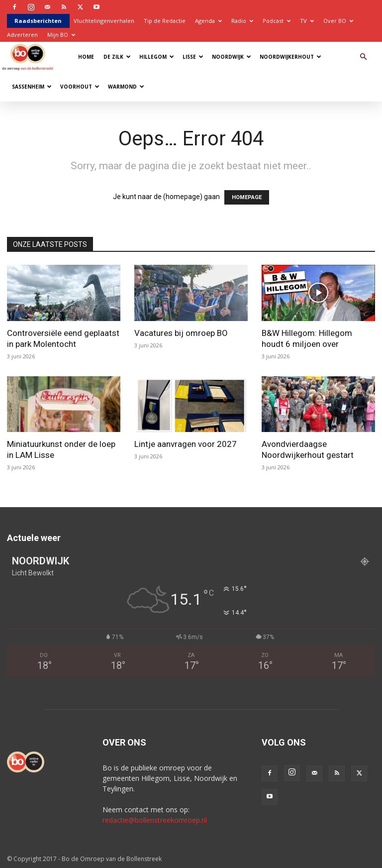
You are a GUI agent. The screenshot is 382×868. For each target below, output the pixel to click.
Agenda (208, 21)
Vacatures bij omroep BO (181, 333)
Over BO (338, 21)
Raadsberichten (38, 21)
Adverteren (22, 35)
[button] (363, 57)
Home (86, 57)
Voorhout (80, 87)
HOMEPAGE (247, 197)
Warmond (126, 87)
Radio (242, 21)
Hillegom (157, 57)
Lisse (193, 57)
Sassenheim (32, 87)
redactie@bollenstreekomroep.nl (155, 820)
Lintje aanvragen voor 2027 (186, 444)
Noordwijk (232, 57)
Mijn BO (61, 35)
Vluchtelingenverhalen (104, 21)
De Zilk (117, 57)
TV (307, 21)
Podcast (277, 21)
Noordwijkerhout (290, 57)
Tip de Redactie (165, 21)
